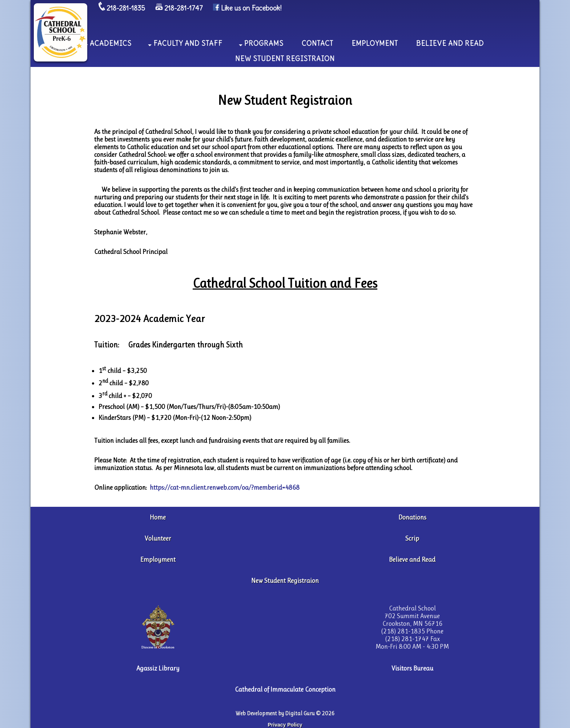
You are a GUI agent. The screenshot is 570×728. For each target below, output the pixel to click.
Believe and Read (412, 559)
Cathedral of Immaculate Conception (285, 689)
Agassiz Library (158, 668)
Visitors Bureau (412, 668)
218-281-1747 (184, 8)
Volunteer (158, 538)
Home (158, 517)
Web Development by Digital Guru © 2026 (285, 713)
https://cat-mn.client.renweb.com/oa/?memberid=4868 (225, 487)
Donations (412, 517)
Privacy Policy (285, 725)
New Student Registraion (285, 580)
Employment (158, 559)
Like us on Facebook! (251, 8)
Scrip (412, 538)
